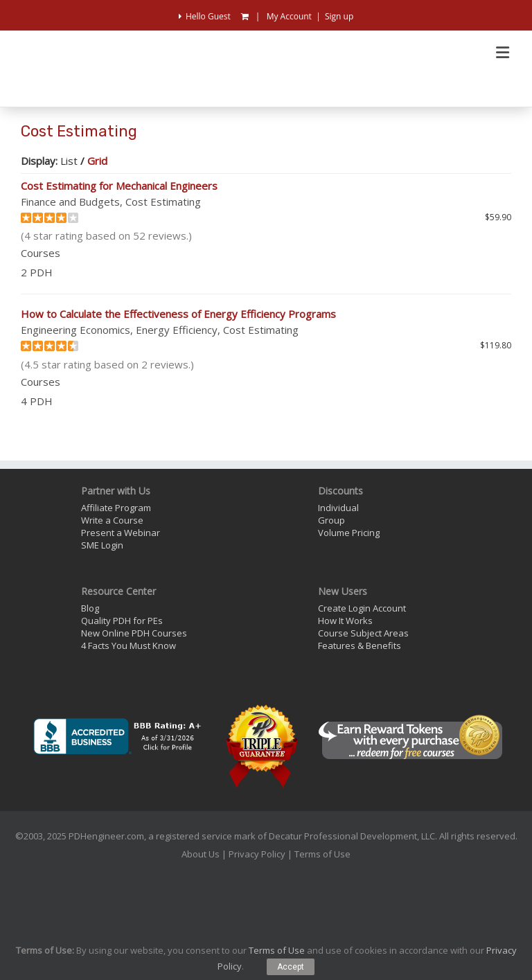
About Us (201, 854)
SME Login (102, 545)
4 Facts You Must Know (128, 645)
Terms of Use (322, 854)
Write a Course (112, 520)
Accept (291, 967)
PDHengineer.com (106, 836)
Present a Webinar (121, 533)
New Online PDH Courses (134, 633)
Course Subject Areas (363, 633)
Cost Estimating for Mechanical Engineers (119, 186)
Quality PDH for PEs (122, 621)
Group (331, 520)
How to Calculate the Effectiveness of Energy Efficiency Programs (178, 314)
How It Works (345, 621)
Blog (90, 608)
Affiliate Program (116, 508)
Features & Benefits (360, 645)
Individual (338, 508)
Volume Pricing (349, 533)
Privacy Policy (257, 854)
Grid (97, 161)
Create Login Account (362, 608)
